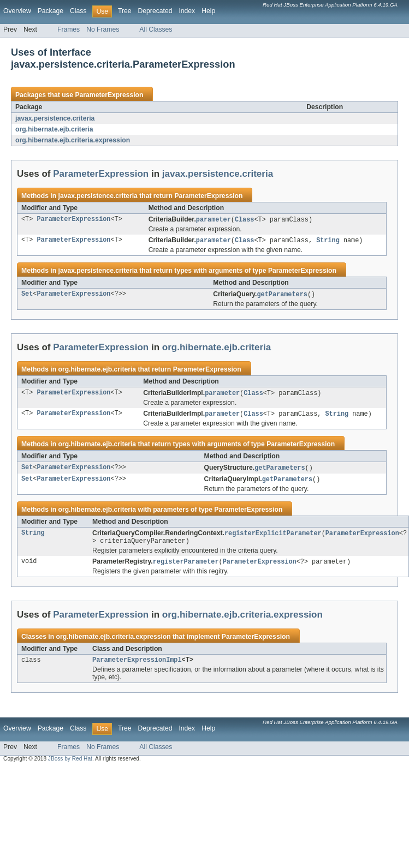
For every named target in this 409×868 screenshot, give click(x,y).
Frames (69, 29)
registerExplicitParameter (273, 537)
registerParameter (186, 567)
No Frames (103, 29)
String (328, 241)
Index (187, 11)
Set (27, 296)
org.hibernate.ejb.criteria (54, 129)
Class (78, 11)
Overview (17, 11)
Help (208, 11)
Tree (125, 11)
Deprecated (155, 11)
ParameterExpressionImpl (137, 667)
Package (51, 11)
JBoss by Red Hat (70, 766)
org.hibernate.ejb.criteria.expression (73, 140)
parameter (214, 220)
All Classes (156, 29)
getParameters (282, 296)
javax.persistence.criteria (55, 118)
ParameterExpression (109, 95)
